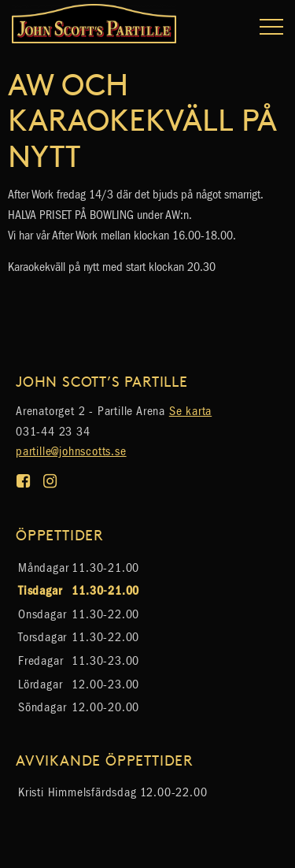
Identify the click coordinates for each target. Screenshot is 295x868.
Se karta (190, 411)
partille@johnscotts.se (71, 451)
